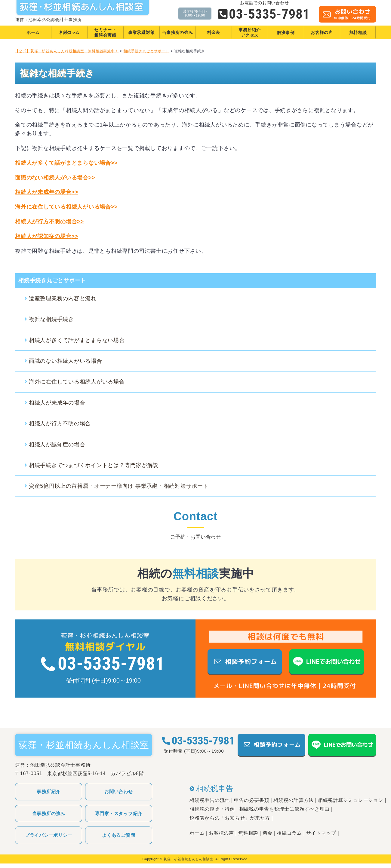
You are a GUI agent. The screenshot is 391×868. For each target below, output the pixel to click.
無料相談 (248, 833)
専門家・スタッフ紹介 (119, 813)
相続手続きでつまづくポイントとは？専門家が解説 (94, 465)
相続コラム (289, 833)
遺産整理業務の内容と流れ (63, 298)
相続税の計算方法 (294, 800)
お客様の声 (221, 833)
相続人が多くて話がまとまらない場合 (77, 340)
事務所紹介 (49, 792)
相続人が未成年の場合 (47, 192)
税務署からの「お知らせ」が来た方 (230, 818)
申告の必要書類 (252, 800)
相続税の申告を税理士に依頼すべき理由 (285, 809)
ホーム (197, 833)
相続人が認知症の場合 (47, 236)
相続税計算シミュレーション (351, 800)
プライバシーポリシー (49, 835)
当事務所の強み (49, 813)
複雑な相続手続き (51, 319)
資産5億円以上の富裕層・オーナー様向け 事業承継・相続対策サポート (119, 486)
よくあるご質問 (119, 835)
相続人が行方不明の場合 (49, 222)
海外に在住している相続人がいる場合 (77, 382)
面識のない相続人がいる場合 (55, 178)
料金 (268, 833)
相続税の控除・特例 (212, 809)
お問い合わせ (119, 792)
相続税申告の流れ (210, 800)
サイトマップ (321, 833)
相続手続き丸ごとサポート (52, 280)
